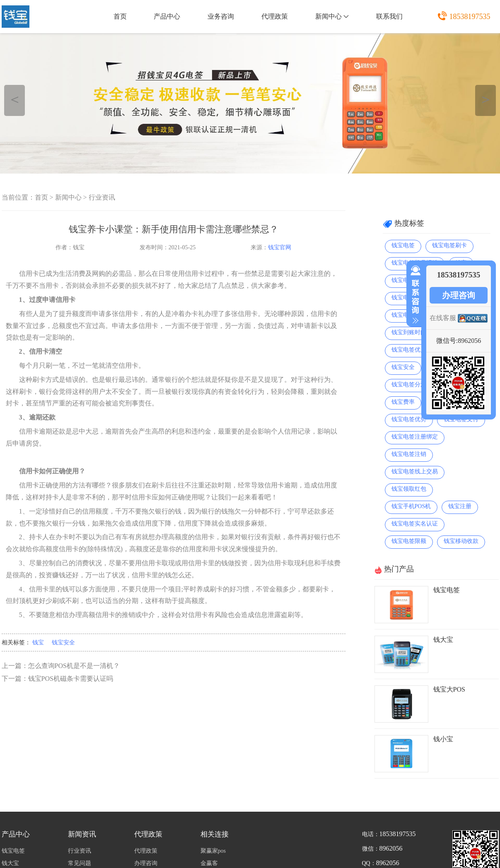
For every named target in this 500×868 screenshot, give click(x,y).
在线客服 (443, 318)
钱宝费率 (403, 402)
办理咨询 (459, 295)
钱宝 (38, 643)
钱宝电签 (403, 245)
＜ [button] (15, 99)
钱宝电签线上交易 (415, 471)
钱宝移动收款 (461, 541)
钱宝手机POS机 (411, 506)
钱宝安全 (63, 643)
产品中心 (167, 16)
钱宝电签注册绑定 (415, 437)
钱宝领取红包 (409, 489)
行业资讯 (102, 197)
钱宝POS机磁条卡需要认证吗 (71, 679)
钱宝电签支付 (461, 419)
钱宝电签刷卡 (449, 245)
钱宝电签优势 (409, 419)
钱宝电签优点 (409, 350)
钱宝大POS (449, 689)
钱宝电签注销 (409, 454)
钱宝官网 (280, 247)
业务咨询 (221, 16)
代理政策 (275, 16)
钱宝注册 (460, 506)
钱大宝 (443, 640)
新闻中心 (332, 16)
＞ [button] (486, 99)
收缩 (414, 295)
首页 (120, 16)
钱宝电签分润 (409, 385)
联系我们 (389, 16)
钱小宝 (443, 739)
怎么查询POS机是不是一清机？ (74, 666)
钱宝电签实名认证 (415, 524)
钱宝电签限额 (409, 541)
